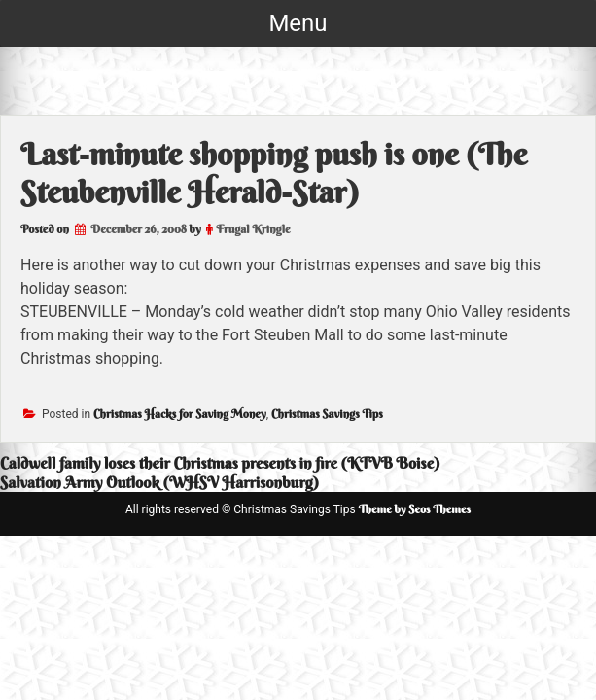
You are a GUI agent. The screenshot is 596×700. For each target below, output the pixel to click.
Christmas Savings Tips (327, 414)
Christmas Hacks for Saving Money (180, 414)
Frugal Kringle (253, 229)
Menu (298, 23)
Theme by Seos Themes (415, 509)
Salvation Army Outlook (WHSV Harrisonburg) (159, 482)
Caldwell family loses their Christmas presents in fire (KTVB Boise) (220, 463)
